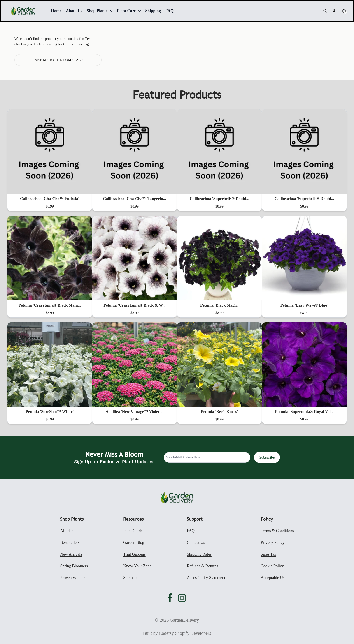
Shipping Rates (199, 554)
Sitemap (130, 578)
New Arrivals (71, 554)
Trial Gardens (134, 554)
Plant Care (129, 11)
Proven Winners (73, 578)
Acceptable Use (274, 578)
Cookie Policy (272, 566)
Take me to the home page (58, 60)
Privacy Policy (273, 542)
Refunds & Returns (202, 566)
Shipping (153, 11)
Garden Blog (134, 542)
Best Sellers (70, 542)
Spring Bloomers (74, 566)
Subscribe (267, 457)
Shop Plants (100, 11)
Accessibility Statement (206, 578)
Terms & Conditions (277, 531)
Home (56, 11)
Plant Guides (134, 531)
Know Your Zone (137, 566)
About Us (74, 11)
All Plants (68, 531)
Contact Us (196, 542)
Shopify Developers (193, 633)
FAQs (191, 531)
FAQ (169, 11)
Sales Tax (269, 554)
